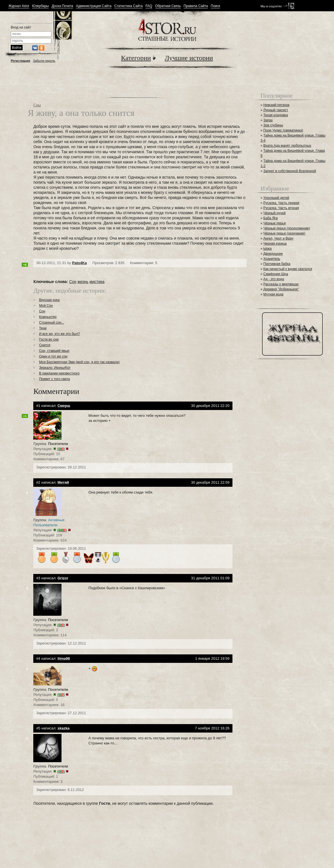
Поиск (215, 6)
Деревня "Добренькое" (281, 289)
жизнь (83, 282)
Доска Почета (62, 6)
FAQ (149, 6)
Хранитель (272, 259)
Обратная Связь (168, 6)
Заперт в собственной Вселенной (290, 171)
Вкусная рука (49, 300)
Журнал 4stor (19, 6)
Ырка (268, 249)
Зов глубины (273, 125)
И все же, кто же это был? (59, 334)
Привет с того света (54, 379)
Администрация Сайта (94, 6)
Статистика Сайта (128, 6)
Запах (268, 120)
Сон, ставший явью (54, 351)
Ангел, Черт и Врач (278, 238)
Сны (37, 105)
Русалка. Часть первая (281, 203)
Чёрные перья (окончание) (284, 233)
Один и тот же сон (53, 356)
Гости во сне (49, 339)
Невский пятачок (277, 105)
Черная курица (275, 244)
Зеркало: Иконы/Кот (55, 368)
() (61, 449)
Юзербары (40, 6)
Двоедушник (273, 254)
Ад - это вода (274, 279)
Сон (73, 282)
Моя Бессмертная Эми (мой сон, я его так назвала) (79, 362)
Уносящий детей (276, 198)
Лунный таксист (276, 110)
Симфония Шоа (276, 274)
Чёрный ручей (275, 213)
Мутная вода (273, 294)
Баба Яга (271, 218)
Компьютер (48, 317)
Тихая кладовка (276, 115)
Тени (43, 328)
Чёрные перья (275, 223)
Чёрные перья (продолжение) (287, 228)
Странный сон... (51, 323)
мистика (97, 282)
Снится (45, 345)
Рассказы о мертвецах (281, 284)
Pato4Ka (80, 263)
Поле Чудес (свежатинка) (283, 130)
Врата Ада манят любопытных (287, 146)
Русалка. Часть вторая (281, 208)
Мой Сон (46, 306)
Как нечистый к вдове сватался (288, 269)
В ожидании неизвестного (59, 373)
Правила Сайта (196, 6)
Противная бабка (277, 264)
